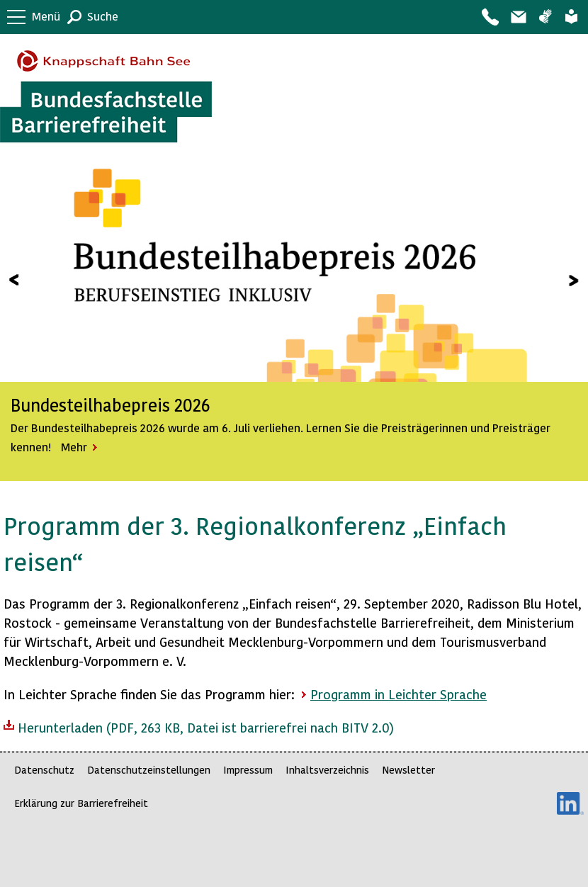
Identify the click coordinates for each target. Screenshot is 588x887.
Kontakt (490, 17)
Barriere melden (518, 17)
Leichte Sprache (571, 17)
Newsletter (408, 770)
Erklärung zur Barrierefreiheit (81, 803)
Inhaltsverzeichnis (327, 770)
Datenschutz (44, 770)
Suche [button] (103, 16)
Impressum (248, 770)
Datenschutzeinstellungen (149, 770)
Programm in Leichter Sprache (398, 694)
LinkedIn (570, 803)
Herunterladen (199, 726)
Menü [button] (46, 16)
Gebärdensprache (545, 17)
